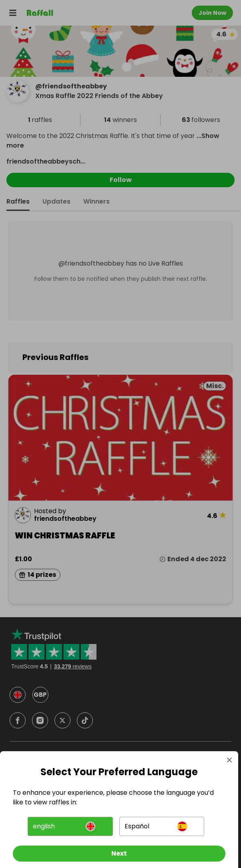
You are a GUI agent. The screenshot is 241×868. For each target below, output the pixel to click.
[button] (70, 826)
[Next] (119, 854)
